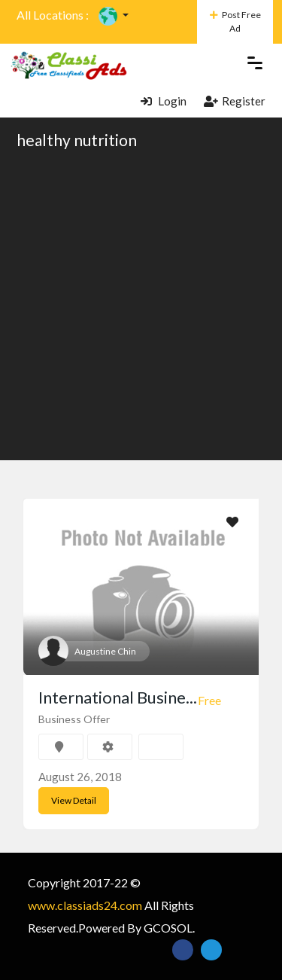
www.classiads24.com (85, 905)
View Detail (74, 800)
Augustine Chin (105, 651)
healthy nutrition (77, 140)
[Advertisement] (141, 304)
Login (164, 101)
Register (235, 101)
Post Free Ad (235, 21)
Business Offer (74, 719)
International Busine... (118, 697)
